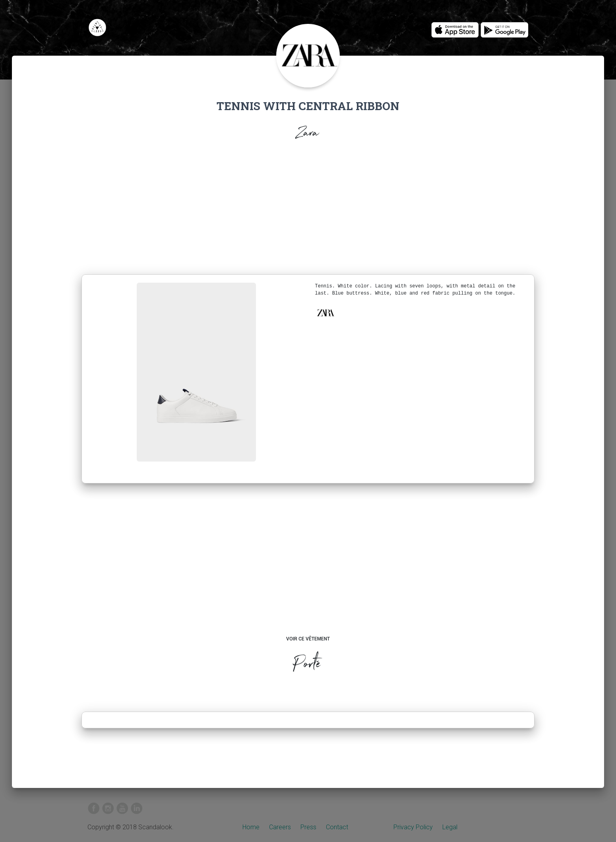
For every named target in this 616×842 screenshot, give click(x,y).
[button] (325, 313)
